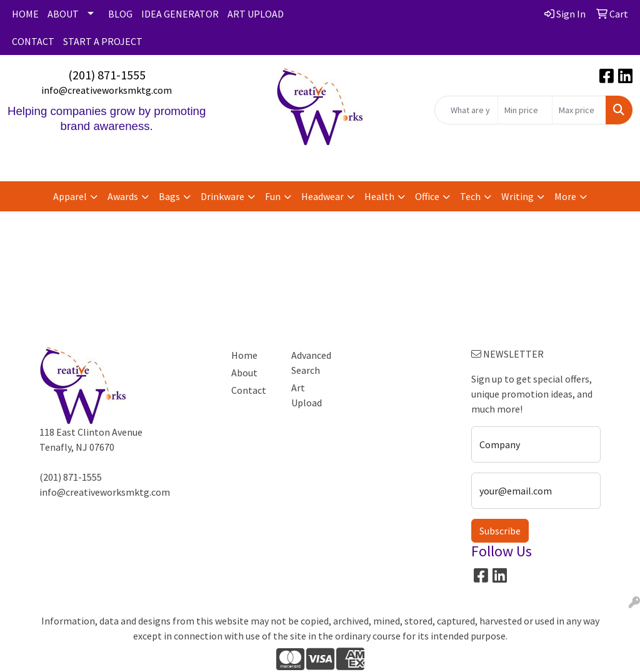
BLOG (120, 14)
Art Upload (307, 395)
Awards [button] (123, 196)
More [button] (565, 196)
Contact (249, 390)
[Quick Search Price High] (579, 110)
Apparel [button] (70, 196)
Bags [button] (169, 196)
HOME (25, 14)
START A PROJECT (103, 41)
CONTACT (33, 41)
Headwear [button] (322, 196)
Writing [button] (517, 196)
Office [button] (427, 196)
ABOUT (63, 14)
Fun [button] (273, 196)
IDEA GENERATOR (180, 14)
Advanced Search (311, 363)
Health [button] (379, 196)
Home (244, 355)
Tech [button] (470, 196)
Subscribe (500, 531)
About (244, 373)
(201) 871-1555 (107, 75)
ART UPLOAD (256, 14)
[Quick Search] (466, 110)
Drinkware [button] (222, 196)
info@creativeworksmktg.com (107, 90)
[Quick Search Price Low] (525, 110)
